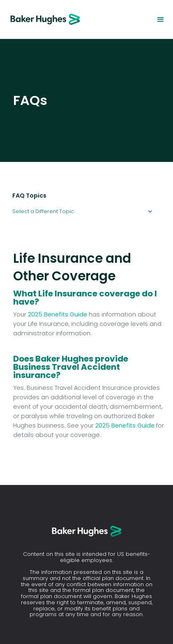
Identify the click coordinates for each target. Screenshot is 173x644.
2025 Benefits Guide (58, 314)
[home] (41, 19)
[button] (161, 20)
